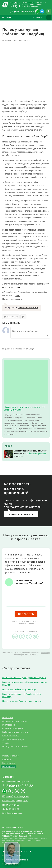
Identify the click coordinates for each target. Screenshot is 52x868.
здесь (17, 296)
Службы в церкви (13, 864)
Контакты (7, 759)
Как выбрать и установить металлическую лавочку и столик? (25, 408)
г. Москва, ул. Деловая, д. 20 (15, 801)
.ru (13, 827)
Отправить (26, 614)
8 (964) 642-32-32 (23, 12)
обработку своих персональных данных (32, 654)
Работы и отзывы (11, 756)
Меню (9, 17)
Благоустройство (10, 736)
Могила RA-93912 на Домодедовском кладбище (24, 678)
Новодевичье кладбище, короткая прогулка (22, 701)
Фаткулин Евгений (28, 308)
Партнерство (9, 767)
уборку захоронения (37, 453)
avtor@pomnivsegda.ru (18, 796)
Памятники (8, 718)
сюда (18, 287)
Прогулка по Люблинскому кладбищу (19, 689)
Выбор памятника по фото (15, 732)
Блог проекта (9, 763)
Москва (8, 777)
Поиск (38, 17)
